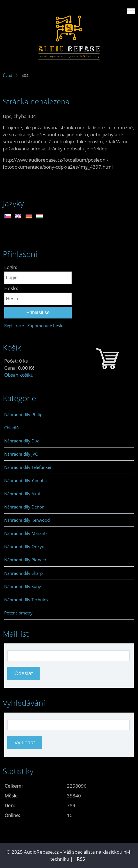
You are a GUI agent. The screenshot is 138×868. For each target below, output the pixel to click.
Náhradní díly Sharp (23, 573)
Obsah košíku (19, 375)
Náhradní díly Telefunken (28, 467)
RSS (81, 859)
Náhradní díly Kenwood (27, 520)
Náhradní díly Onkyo (24, 546)
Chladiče (12, 428)
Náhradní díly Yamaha (25, 480)
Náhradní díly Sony (23, 586)
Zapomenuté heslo (45, 325)
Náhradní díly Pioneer (25, 560)
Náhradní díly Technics (26, 600)
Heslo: (11, 288)
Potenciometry (18, 613)
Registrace (14, 325)
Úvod (8, 75)
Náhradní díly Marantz (26, 533)
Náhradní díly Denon (24, 507)
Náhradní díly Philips (24, 414)
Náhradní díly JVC (21, 454)
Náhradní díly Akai (22, 494)
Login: (11, 267)
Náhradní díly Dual (22, 441)
